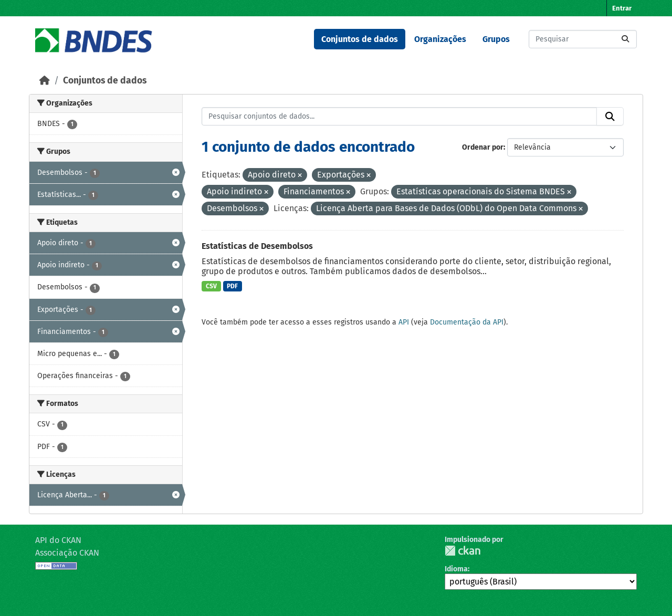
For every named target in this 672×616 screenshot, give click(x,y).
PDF (232, 286)
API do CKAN (58, 540)
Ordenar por (483, 147)
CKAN (463, 551)
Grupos (496, 39)
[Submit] (625, 39)
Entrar (622, 8)
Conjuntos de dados (360, 39)
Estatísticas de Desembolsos (257, 246)
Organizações (440, 39)
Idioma (456, 569)
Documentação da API (467, 322)
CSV (211, 286)
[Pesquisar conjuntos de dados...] (583, 39)
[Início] (45, 81)
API (404, 322)
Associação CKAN (67, 553)
